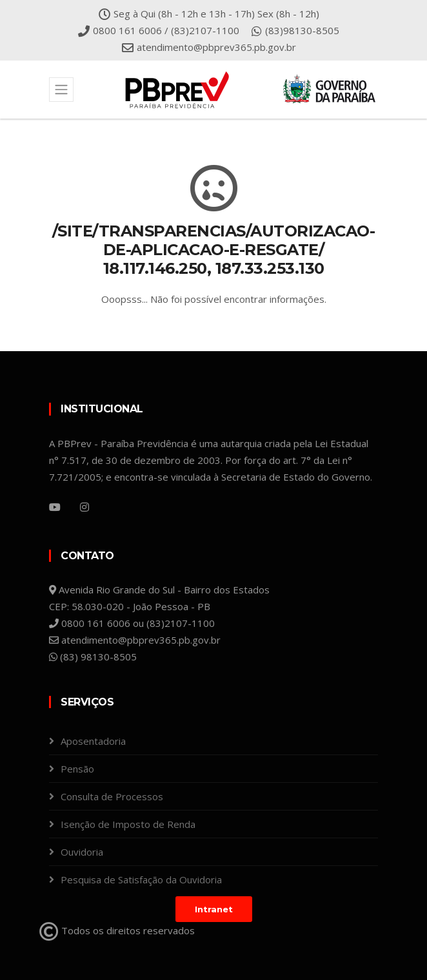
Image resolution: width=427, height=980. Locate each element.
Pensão (77, 769)
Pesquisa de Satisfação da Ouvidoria (141, 879)
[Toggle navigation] (61, 90)
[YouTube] (55, 507)
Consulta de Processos (112, 796)
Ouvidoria (82, 852)
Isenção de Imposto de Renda (128, 824)
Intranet (214, 909)
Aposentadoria (93, 741)
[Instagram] (84, 507)
